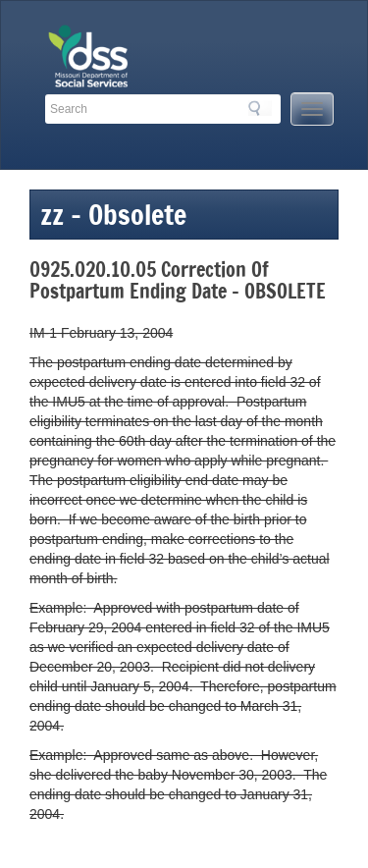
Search (260, 108)
